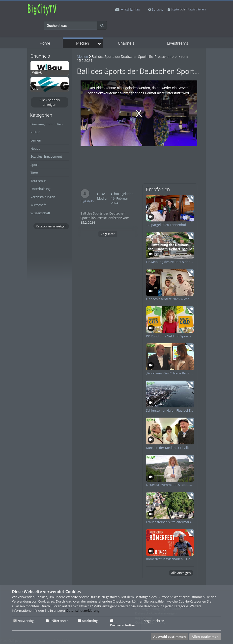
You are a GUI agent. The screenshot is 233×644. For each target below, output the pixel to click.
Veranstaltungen (43, 197)
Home (45, 43)
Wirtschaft (38, 205)
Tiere (34, 173)
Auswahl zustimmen (170, 637)
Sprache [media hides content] (156, 9)
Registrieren (197, 9)
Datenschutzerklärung (83, 610)
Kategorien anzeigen (51, 226)
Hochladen (128, 9)
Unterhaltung (41, 189)
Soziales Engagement (46, 156)
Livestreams (178, 43)
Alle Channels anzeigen (50, 102)
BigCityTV (87, 201)
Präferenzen (57, 621)
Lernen (36, 140)
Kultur (35, 132)
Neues (35, 148)
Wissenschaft (40, 213)
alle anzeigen (181, 573)
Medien (83, 43)
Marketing (88, 621)
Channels (126, 43)
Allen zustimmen (205, 637)
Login (175, 9)
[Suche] (102, 25)
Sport (35, 165)
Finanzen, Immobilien (47, 124)
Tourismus (38, 181)
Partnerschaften (123, 623)
